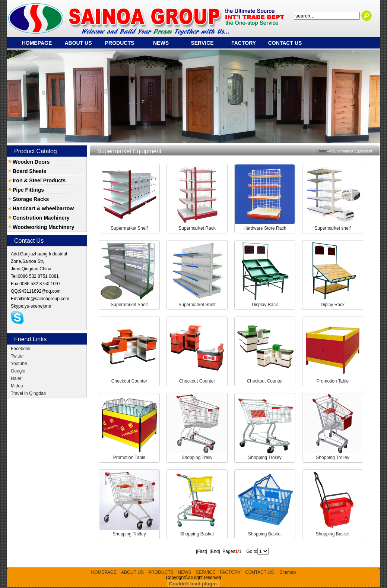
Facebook (21, 349)
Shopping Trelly (197, 457)
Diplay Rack (333, 305)
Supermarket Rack (197, 228)
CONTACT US (285, 43)
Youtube (19, 364)
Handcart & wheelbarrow (43, 208)
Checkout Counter (129, 381)
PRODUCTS (120, 43)
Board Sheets (29, 171)
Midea (17, 386)
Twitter (17, 356)
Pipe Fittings (28, 190)
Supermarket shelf (332, 228)
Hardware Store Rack (265, 228)
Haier (16, 378)
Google (18, 371)
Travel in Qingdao (28, 393)
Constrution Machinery (41, 218)
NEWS (161, 43)
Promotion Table (333, 381)
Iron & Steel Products (39, 180)
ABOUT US (78, 43)
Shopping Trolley (265, 457)
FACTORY (244, 43)
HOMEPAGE (37, 43)
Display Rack (265, 305)
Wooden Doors (31, 162)
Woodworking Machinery (43, 227)
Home (322, 151)
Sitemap (288, 572)
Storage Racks (31, 199)
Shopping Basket (197, 534)
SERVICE (202, 43)
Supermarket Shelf (129, 228)
